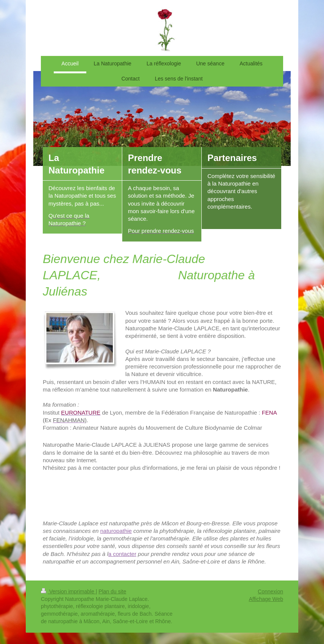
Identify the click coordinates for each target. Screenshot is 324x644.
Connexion (270, 591)
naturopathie (116, 531)
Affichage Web (266, 599)
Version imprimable (68, 591)
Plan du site (112, 591)
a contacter (122, 554)
